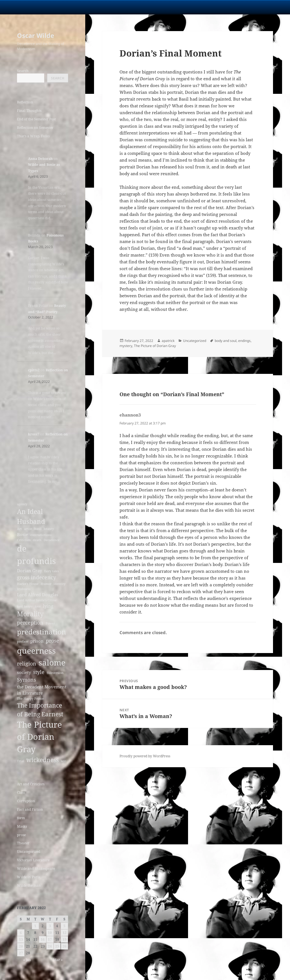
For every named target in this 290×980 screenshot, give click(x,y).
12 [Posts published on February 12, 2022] (65, 933)
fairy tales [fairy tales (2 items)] (52, 571)
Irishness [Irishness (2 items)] (24, 589)
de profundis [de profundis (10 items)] (36, 555)
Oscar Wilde (36, 35)
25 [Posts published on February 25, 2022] (57, 946)
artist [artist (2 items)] (28, 529)
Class (21, 793)
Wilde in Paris (28, 877)
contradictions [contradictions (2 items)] (41, 535)
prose (21, 835)
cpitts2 (34, 370)
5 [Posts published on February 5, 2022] (64, 926)
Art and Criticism (31, 784)
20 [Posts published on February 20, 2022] (21, 946)
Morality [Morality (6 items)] (30, 614)
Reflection (25, 102)
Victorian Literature (33, 860)
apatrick (168, 341)
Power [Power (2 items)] (50, 623)
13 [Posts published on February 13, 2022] (21, 939)
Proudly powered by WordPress (145, 756)
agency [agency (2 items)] (22, 504)
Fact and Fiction (30, 809)
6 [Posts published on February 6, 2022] (21, 933)
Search (23, 71)
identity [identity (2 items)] (59, 584)
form (21, 818)
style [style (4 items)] (39, 672)
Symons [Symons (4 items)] (26, 680)
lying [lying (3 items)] (48, 606)
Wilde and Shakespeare (36, 869)
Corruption (26, 801)
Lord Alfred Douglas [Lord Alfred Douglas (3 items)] (38, 595)
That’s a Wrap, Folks (33, 136)
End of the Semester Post (36, 119)
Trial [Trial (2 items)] (21, 761)
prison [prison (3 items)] (37, 641)
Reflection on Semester (35, 128)
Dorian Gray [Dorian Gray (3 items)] (29, 571)
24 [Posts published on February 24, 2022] (50, 946)
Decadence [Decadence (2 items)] (52, 540)
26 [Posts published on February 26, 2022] (65, 946)
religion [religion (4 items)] (27, 664)
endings (244, 341)
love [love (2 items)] (38, 606)
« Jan (27, 960)
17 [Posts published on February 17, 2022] (50, 939)
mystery (126, 346)
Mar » (58, 960)
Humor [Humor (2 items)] (46, 584)
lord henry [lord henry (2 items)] (25, 606)
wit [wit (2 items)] (63, 761)
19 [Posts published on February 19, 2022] (65, 939)
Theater (23, 843)
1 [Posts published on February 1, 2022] (35, 926)
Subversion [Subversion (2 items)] (55, 673)
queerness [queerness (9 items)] (36, 651)
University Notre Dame (52, 7)
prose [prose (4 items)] (53, 641)
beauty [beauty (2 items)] (49, 529)
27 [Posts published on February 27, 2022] (21, 953)
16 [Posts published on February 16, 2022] (43, 939)
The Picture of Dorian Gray (155, 346)
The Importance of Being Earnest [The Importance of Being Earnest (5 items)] (40, 710)
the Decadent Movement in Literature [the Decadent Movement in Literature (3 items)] (42, 690)
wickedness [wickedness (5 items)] (42, 760)
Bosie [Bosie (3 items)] (23, 534)
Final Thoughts (29, 111)
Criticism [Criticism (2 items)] (24, 540)
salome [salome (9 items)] (52, 662)
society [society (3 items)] (24, 672)
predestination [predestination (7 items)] (41, 632)
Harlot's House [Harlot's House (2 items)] (28, 584)
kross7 (34, 434)
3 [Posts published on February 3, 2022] (50, 926)
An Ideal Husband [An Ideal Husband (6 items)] (31, 516)
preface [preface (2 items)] (23, 641)
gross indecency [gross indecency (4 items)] (37, 577)
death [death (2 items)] (37, 540)
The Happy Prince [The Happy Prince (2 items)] (30, 699)
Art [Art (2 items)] (19, 529)
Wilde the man (29, 885)
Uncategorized (29, 852)
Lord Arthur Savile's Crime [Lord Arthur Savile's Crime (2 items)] (37, 600)
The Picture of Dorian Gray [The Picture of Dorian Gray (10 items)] (40, 737)
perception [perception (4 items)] (30, 623)
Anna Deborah (40, 159)
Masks (22, 826)
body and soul (226, 341)
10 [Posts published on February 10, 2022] (50, 933)
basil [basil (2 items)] (38, 529)
